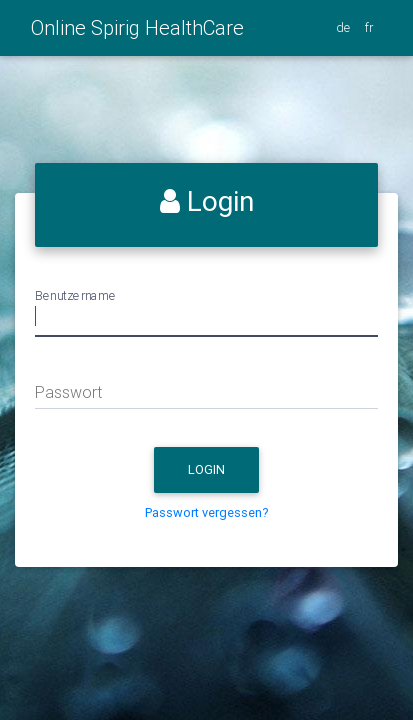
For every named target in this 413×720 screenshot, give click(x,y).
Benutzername (75, 295)
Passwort (68, 392)
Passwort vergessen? (207, 512)
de (344, 27)
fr (370, 27)
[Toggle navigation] (256, 35)
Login (223, 474)
